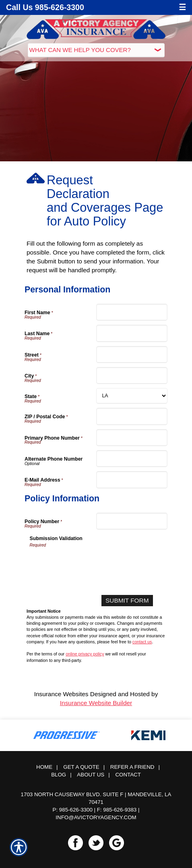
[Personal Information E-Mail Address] (132, 480)
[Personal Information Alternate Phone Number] (132, 459)
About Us (91, 775)
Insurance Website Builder (96, 703)
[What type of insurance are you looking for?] (96, 50)
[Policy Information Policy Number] (132, 521)
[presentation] (91, 564)
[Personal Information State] (132, 396)
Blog (59, 775)
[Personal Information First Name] (132, 312)
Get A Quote (81, 767)
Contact (128, 775)
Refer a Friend (132, 767)
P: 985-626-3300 (73, 810)
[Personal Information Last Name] (132, 333)
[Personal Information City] (132, 376)
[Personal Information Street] (132, 355)
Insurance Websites (61, 694)
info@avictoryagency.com (96, 817)
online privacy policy (85, 654)
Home (44, 767)
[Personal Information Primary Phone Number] (132, 438)
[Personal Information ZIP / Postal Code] (132, 416)
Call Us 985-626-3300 (45, 7)
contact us (142, 642)
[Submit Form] (127, 601)
